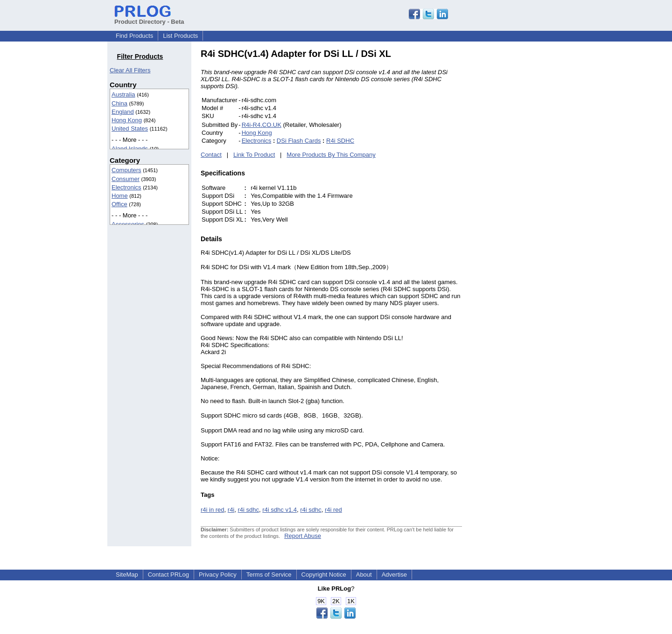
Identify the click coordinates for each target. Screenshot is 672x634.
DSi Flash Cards (299, 141)
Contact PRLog (168, 575)
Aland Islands (130, 149)
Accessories (128, 224)
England (123, 112)
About (364, 575)
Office (119, 204)
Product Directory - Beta (149, 18)
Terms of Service (269, 575)
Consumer (126, 179)
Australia (123, 94)
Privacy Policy (218, 575)
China (119, 103)
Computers (126, 170)
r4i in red (213, 510)
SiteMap (127, 575)
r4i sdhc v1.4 (280, 510)
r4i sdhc (249, 510)
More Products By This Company (331, 155)
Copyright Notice (324, 575)
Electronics (126, 187)
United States (130, 129)
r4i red (333, 510)
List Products (180, 36)
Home (120, 196)
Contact (211, 155)
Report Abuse (303, 536)
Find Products (134, 36)
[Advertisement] (525, 188)
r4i (231, 510)
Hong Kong (127, 120)
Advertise (394, 575)
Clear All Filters (130, 70)
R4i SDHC (340, 141)
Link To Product (254, 155)
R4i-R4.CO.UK (262, 125)
